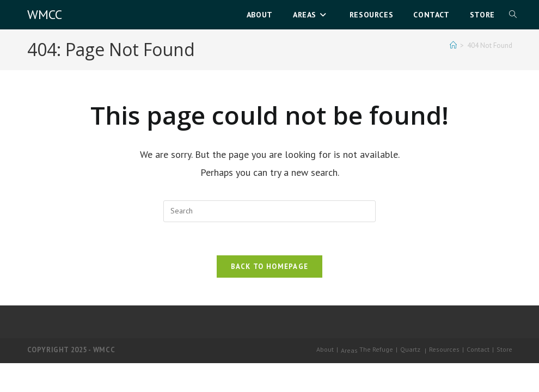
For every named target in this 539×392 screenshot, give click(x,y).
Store (504, 349)
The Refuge (376, 349)
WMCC (45, 14)
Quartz (410, 349)
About (325, 349)
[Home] (453, 45)
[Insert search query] (269, 211)
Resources (444, 349)
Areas (349, 350)
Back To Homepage (270, 267)
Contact (478, 349)
